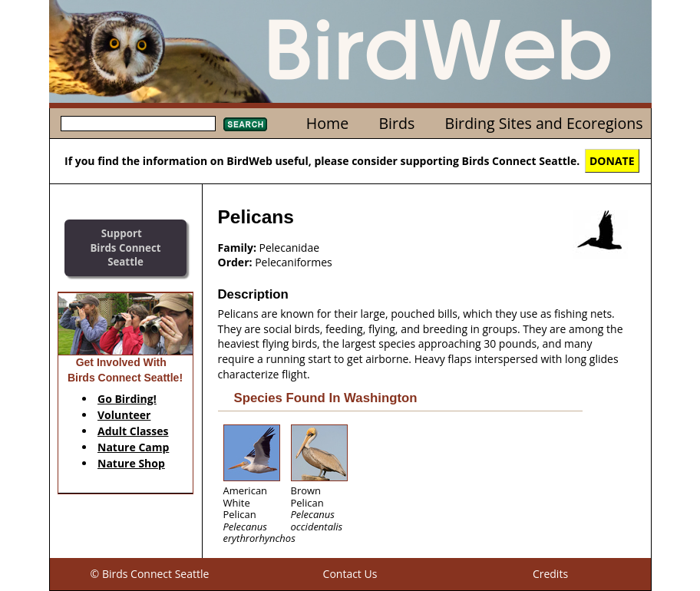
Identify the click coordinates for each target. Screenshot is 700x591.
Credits (550, 574)
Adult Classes (133, 431)
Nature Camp (133, 447)
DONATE (612, 161)
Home (327, 123)
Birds (396, 123)
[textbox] (138, 124)
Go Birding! (127, 399)
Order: (235, 262)
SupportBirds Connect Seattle (125, 248)
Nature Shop (131, 463)
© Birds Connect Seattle (150, 574)
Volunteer (124, 415)
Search (245, 124)
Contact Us (350, 574)
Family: (237, 248)
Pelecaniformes (294, 262)
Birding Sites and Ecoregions (544, 123)
